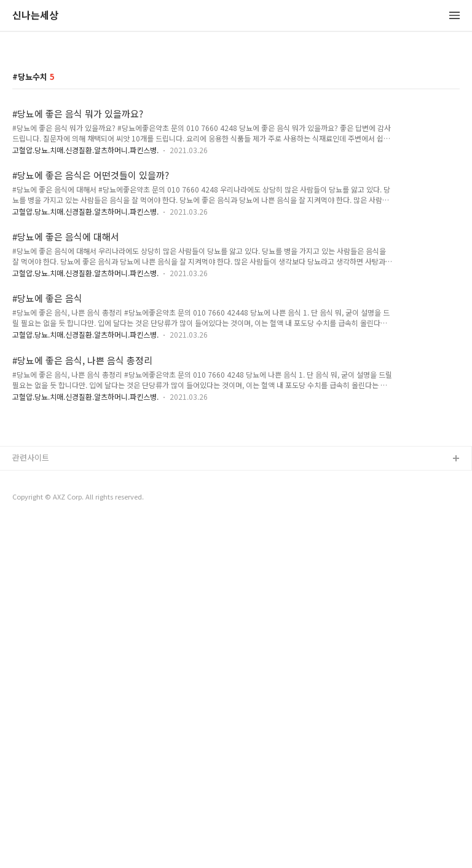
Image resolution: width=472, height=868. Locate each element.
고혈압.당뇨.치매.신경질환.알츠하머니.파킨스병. (85, 150)
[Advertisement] (236, 508)
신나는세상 (35, 16)
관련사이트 (31, 630)
